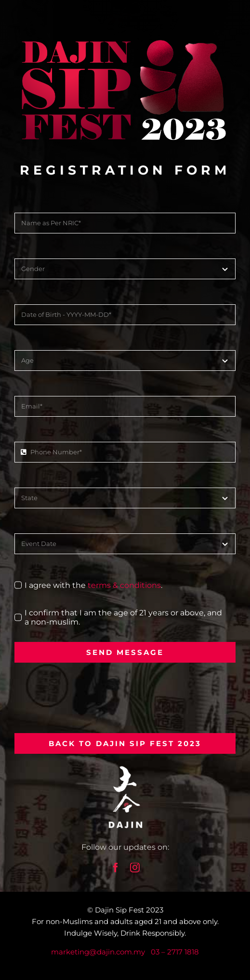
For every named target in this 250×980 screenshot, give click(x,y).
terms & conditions (124, 585)
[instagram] (135, 868)
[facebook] (116, 868)
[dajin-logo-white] (125, 767)
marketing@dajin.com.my (98, 952)
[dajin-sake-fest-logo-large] (125, 39)
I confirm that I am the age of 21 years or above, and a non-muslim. (123, 617)
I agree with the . (93, 585)
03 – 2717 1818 (175, 952)
